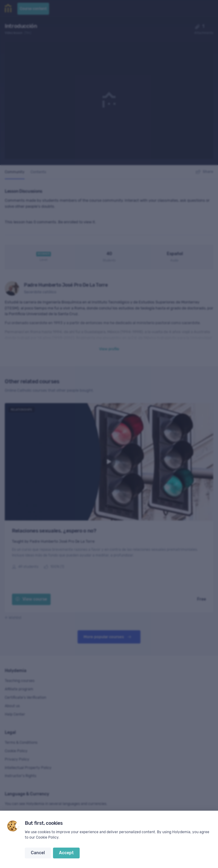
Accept (66, 853)
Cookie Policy (47, 837)
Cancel (38, 853)
